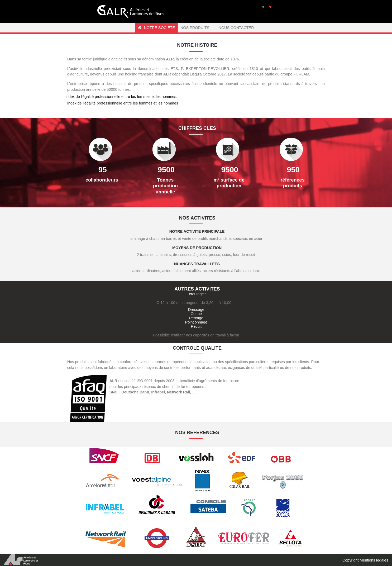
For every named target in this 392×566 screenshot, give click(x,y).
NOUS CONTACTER (236, 28)
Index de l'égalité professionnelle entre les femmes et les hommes (123, 103)
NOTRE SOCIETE (156, 28)
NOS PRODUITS (197, 28)
